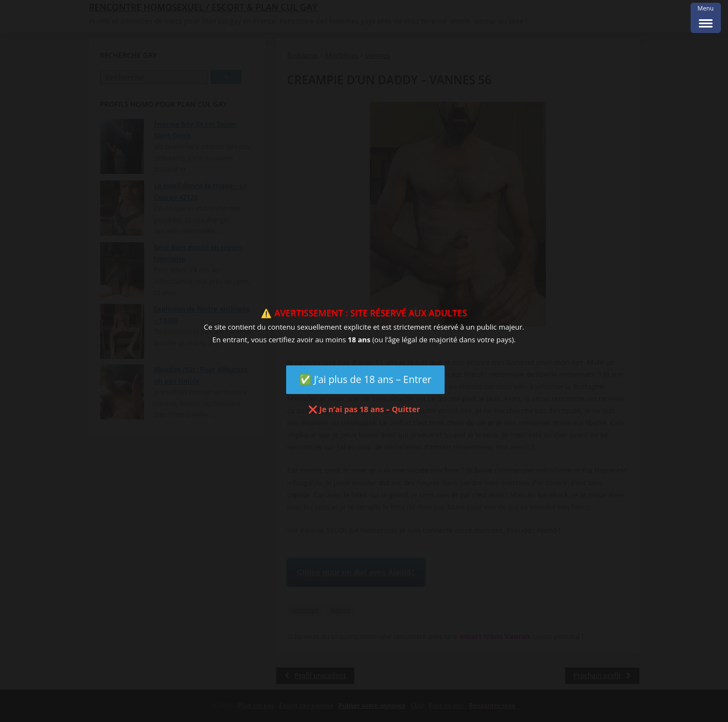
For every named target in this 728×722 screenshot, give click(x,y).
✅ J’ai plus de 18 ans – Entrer (365, 379)
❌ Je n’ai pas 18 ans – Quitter (364, 409)
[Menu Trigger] (706, 18)
